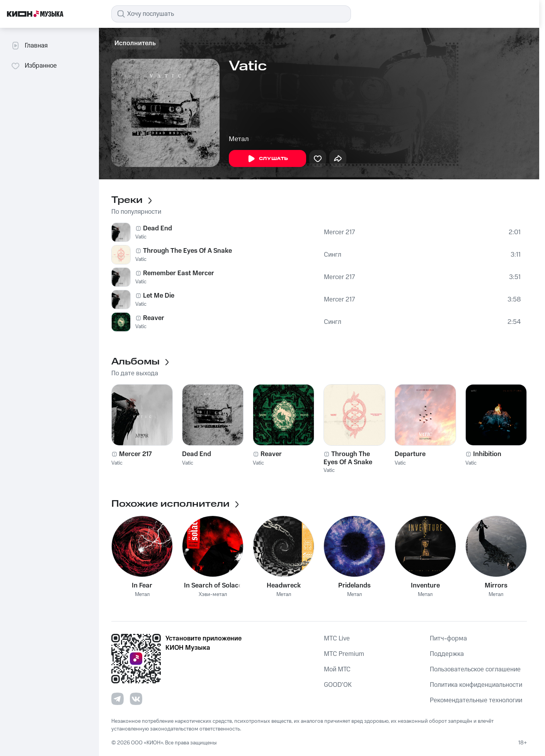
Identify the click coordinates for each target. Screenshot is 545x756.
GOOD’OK (338, 685)
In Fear (142, 586)
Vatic (141, 237)
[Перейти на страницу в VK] (136, 699)
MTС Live (337, 639)
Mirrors (496, 586)
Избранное (34, 66)
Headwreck (284, 586)
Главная (29, 46)
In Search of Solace (213, 586)
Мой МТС (337, 669)
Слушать (267, 159)
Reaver (154, 318)
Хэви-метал (213, 595)
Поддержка (447, 654)
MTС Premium (344, 654)
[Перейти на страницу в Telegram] (118, 699)
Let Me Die (159, 296)
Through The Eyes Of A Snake (187, 251)
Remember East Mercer (179, 273)
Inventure (425, 586)
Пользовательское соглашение (475, 669)
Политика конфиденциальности (476, 685)
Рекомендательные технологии (476, 700)
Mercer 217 (339, 232)
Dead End (158, 228)
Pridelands (354, 586)
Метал (239, 139)
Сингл (333, 255)
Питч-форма (448, 639)
